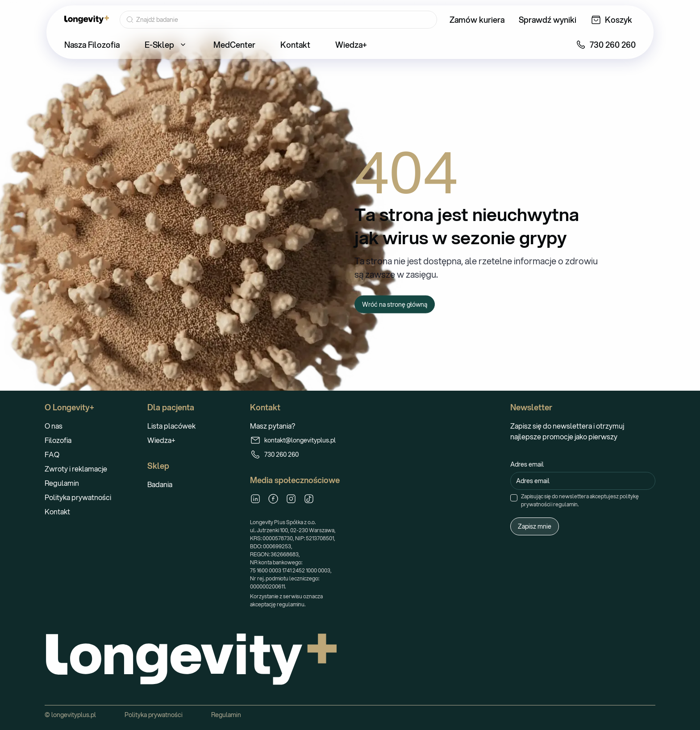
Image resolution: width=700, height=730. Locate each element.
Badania (160, 484)
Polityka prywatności (78, 497)
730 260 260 (274, 455)
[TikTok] (309, 499)
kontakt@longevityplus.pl (293, 440)
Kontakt (57, 511)
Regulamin (62, 483)
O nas (54, 426)
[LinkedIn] (255, 499)
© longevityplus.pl (70, 715)
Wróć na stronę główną (395, 304)
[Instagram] (291, 499)
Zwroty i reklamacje (76, 469)
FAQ (52, 454)
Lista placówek (171, 426)
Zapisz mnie (535, 526)
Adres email (527, 464)
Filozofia (58, 440)
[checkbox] (514, 498)
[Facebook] (273, 499)
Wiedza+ (161, 440)
